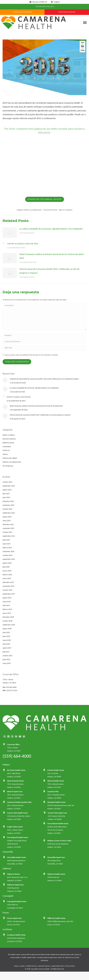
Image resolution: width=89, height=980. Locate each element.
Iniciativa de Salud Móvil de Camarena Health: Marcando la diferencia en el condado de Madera (44, 379)
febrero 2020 (7, 575)
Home (16, 966)
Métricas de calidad (10, 458)
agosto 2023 (7, 490)
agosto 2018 (7, 629)
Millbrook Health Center (56, 918)
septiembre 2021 (9, 536)
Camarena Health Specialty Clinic (19, 802)
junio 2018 (6, 636)
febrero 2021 (7, 548)
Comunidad (7, 447)
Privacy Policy (70, 966)
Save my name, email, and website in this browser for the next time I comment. (32, 355)
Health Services (32, 966)
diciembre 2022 (8, 501)
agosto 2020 (7, 563)
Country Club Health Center (17, 813)
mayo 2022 (7, 521)
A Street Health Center (56, 770)
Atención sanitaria (9, 439)
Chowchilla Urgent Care (56, 857)
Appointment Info (58, 966)
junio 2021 (6, 540)
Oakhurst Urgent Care (15, 885)
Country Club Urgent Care (57, 813)
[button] (85, 23)
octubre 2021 (7, 532)
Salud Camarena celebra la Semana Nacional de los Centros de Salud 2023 (51, 256)
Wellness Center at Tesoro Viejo (59, 841)
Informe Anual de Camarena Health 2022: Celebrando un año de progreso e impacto (49, 271)
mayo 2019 (7, 602)
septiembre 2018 (9, 625)
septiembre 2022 (9, 513)
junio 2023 (6, 497)
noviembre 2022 (8, 505)
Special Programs (44, 966)
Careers (22, 966)
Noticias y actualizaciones (33, 210)
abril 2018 (6, 644)
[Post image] (10, 233)
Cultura (5, 454)
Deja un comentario (66, 210)
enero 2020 (7, 578)
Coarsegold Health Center (17, 901)
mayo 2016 (7, 663)
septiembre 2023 (9, 486)
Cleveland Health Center (56, 802)
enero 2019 (7, 613)
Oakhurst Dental (13, 874)
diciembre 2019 (8, 582)
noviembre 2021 (8, 528)
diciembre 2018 (8, 617)
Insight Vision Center (15, 827)
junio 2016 (6, 659)
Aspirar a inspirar (9, 435)
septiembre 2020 (9, 559)
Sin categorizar (8, 466)
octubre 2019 (7, 590)
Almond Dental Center (15, 781)
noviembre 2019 (8, 586)
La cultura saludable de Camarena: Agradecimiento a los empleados (51, 229)
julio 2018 (6, 632)
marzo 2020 (7, 571)
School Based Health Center (58, 824)
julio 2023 (6, 494)
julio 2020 (6, 567)
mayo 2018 (7, 640)
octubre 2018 (7, 621)
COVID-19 (6, 450)
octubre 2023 (7, 482)
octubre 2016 (7, 656)
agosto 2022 (7, 517)
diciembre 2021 (8, 524)
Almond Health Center (56, 781)
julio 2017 (6, 652)
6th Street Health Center (16, 770)
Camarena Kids (53, 792)
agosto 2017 (7, 648)
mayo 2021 (7, 544)
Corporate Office (13, 744)
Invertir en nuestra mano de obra (23, 244)
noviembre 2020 (8, 551)
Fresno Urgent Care (14, 918)
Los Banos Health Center (16, 935)
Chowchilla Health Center (17, 857)
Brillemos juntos (8, 443)
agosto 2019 (7, 598)
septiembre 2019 (9, 594)
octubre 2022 (7, 509)
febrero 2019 (7, 609)
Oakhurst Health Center (56, 874)
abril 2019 (6, 605)
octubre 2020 (7, 555)
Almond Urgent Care (15, 792)
